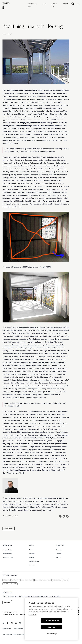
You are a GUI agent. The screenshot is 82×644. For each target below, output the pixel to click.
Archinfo (59, 550)
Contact (59, 554)
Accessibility (7, 629)
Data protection (19, 629)
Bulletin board (34, 561)
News (44, 4)
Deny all (63, 627)
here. (43, 510)
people (66, 580)
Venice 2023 (57, 580)
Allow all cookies (39, 627)
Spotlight (16, 580)
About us (60, 545)
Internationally (7, 554)
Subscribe (7, 602)
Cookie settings (51, 634)
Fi (64, 4)
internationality (27, 580)
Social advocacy (8, 557)
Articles (32, 554)
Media (58, 557)
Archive (32, 565)
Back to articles (9, 528)
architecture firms (10, 584)
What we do (7, 545)
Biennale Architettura (43, 580)
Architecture (7, 550)
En (67, 4)
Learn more (33, 621)
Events (32, 557)
